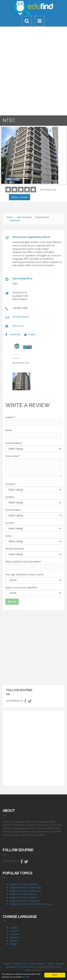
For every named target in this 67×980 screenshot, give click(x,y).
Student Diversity (15, 549)
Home (10, 217)
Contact (7, 964)
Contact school (20, 317)
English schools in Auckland (25, 901)
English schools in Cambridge (26, 887)
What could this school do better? (23, 562)
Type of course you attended (21, 587)
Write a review (19, 197)
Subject (10, 417)
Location (10, 523)
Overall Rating (14, 443)
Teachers (10, 484)
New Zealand (24, 217)
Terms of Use (27, 967)
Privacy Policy (21, 964)
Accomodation (13, 510)
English (14, 927)
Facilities (10, 497)
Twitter (32, 334)
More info (25, 977)
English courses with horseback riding (30, 904)
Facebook (15, 334)
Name (9, 430)
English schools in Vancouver (26, 891)
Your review (13, 456)
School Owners (38, 964)
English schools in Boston (23, 894)
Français (14, 934)
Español (14, 931)
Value (8, 536)
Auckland (15, 220)
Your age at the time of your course (24, 574)
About (51, 964)
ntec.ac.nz (18, 326)
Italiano (14, 941)
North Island (42, 217)
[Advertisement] (33, 647)
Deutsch (14, 937)
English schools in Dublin (23, 897)
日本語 (13, 944)
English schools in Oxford (23, 884)
